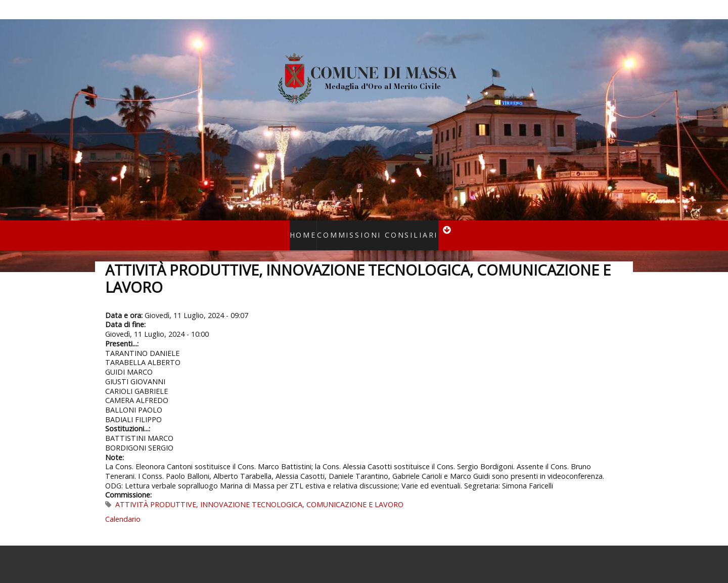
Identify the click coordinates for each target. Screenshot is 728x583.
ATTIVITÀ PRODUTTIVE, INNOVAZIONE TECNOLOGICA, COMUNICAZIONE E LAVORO (259, 491)
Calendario (123, 506)
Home (314, 228)
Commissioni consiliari (374, 228)
